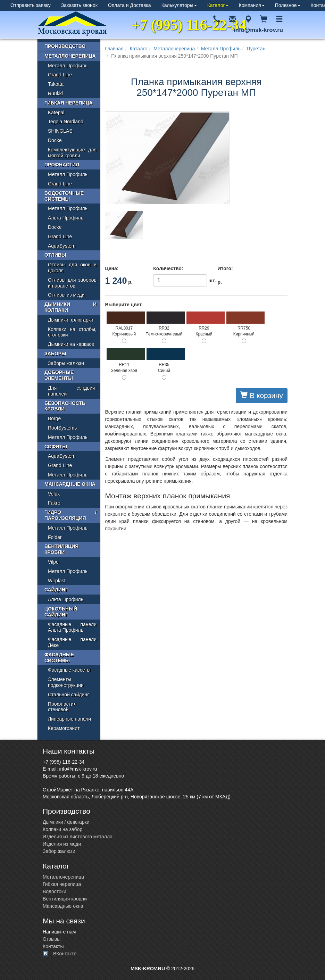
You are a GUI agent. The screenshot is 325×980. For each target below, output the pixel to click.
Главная (114, 49)
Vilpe (53, 562)
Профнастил (62, 165)
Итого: (225, 268)
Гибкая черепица (69, 103)
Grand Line (60, 75)
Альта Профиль (66, 218)
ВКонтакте (65, 954)
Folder (55, 537)
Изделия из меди (62, 844)
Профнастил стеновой (62, 707)
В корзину (262, 395)
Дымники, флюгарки (71, 320)
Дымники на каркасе (71, 344)
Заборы (55, 354)
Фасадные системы (59, 658)
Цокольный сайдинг (61, 612)
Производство (65, 46)
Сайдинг (56, 590)
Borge (54, 418)
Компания (252, 5)
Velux (54, 494)
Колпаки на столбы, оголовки (72, 332)
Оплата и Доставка (130, 5)
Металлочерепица (174, 49)
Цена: (112, 268)
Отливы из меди (66, 295)
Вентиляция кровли (61, 549)
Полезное (288, 5)
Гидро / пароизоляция (70, 515)
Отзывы (52, 939)
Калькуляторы (179, 5)
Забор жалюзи (59, 851)
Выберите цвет (123, 305)
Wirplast (57, 581)
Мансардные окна (70, 484)
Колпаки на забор (62, 829)
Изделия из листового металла (78, 837)
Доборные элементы (59, 375)
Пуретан (256, 49)
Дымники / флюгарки (66, 822)
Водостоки (55, 891)
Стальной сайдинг (68, 695)
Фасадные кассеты (69, 670)
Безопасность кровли (65, 406)
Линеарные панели (69, 719)
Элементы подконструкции (66, 682)
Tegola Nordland (66, 122)
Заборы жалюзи (66, 363)
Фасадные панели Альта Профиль (72, 627)
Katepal (56, 113)
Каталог (218, 5)
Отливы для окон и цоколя (72, 268)
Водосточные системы (64, 196)
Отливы (55, 255)
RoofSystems (62, 428)
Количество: (168, 268)
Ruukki (55, 93)
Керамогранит (64, 728)
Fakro (54, 503)
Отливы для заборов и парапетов (72, 283)
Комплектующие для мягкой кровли (72, 153)
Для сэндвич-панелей (72, 391)
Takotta (56, 84)
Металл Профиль (221, 49)
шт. (180, 280)
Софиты (56, 447)
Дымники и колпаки (70, 307)
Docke (55, 140)
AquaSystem (62, 246)
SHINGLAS (60, 131)
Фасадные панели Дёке (72, 642)
